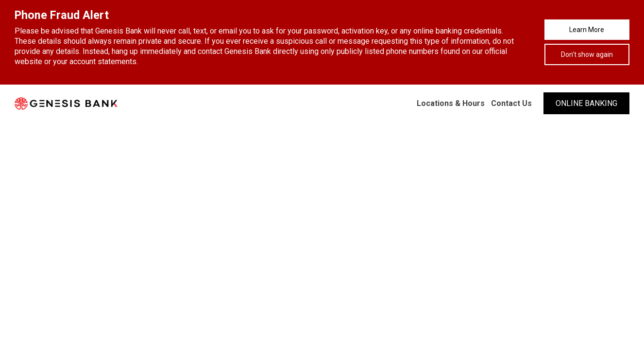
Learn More (587, 30)
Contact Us (511, 103)
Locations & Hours (451, 103)
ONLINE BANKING (586, 103)
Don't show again (587, 54)
